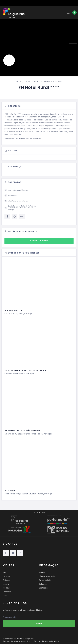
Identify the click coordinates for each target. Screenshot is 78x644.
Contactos (43, 588)
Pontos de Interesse (33, 82)
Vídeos (42, 572)
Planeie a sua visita (47, 576)
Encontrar (7, 592)
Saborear (7, 580)
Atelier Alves (54, 641)
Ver (4, 572)
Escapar (6, 576)
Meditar (6, 588)
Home (19, 82)
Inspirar (6, 584)
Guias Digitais (45, 580)
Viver (5, 596)
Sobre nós (43, 584)
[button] (68, 13)
